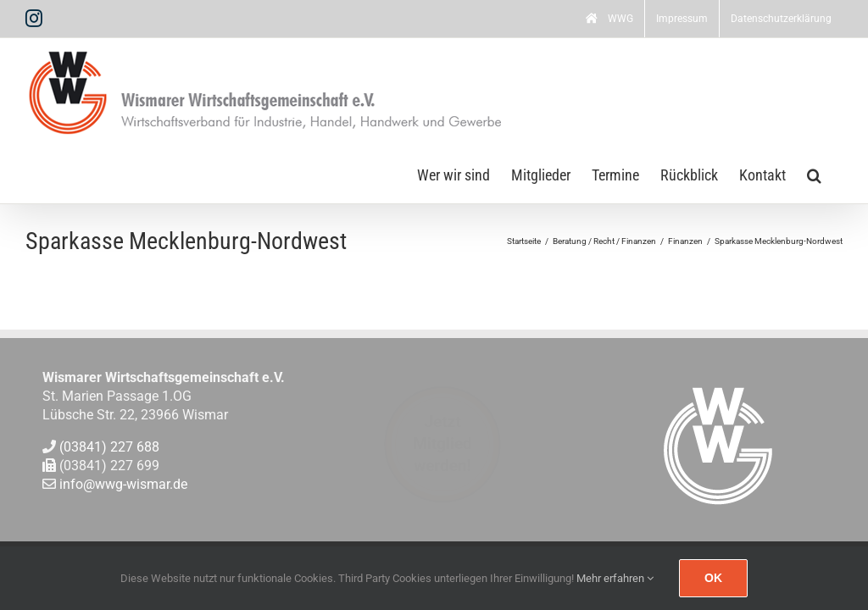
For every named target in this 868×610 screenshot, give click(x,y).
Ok (713, 578)
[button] (814, 174)
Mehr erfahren (615, 578)
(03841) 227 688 (109, 447)
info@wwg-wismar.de (123, 485)
